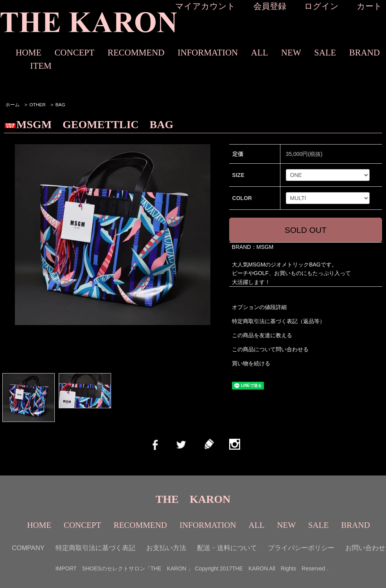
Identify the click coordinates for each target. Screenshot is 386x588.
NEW (291, 53)
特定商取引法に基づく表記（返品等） (278, 321)
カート (369, 6)
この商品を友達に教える (262, 335)
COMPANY (28, 548)
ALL (260, 53)
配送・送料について (227, 548)
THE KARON (193, 499)
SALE (325, 53)
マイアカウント (205, 6)
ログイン (321, 6)
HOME (29, 53)
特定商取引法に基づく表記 (95, 548)
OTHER (37, 105)
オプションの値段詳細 (259, 307)
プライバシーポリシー (301, 548)
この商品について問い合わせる (270, 349)
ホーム (13, 105)
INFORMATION (208, 53)
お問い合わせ (365, 548)
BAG (60, 105)
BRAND (364, 53)
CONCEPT (74, 53)
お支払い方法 (166, 548)
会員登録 (270, 6)
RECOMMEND (136, 53)
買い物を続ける (251, 363)
